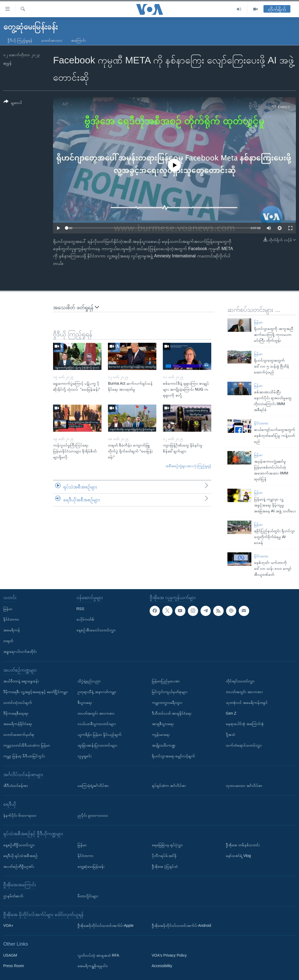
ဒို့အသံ (231, 734)
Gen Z (231, 713)
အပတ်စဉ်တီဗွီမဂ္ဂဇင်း (19, 866)
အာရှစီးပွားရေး (163, 724)
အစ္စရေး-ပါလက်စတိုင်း (20, 651)
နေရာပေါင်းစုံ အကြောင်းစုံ (245, 724)
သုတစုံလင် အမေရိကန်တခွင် (247, 702)
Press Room (14, 966)
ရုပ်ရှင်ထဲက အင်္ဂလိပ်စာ (169, 786)
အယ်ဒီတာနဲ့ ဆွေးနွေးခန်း (21, 681)
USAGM (10, 955)
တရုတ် (8, 641)
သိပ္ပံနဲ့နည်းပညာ (89, 681)
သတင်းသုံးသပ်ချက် (18, 702)
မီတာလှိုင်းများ (88, 896)
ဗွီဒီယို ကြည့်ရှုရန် (20, 40)
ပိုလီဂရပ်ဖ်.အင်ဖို (164, 856)
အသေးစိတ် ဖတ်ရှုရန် (76, 307)
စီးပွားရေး (85, 702)
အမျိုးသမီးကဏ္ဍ (164, 745)
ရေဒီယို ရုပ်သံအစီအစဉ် (20, 856)
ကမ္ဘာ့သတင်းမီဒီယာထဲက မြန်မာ (27, 745)
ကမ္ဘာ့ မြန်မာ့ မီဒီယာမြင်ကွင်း (24, 756)
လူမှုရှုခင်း (85, 756)
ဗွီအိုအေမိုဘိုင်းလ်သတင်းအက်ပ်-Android (182, 925)
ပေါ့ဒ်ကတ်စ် (85, 619)
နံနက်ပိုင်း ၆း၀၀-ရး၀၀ (20, 815)
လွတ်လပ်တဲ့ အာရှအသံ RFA (98, 955)
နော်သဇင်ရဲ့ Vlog (238, 856)
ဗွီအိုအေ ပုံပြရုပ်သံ (165, 866)
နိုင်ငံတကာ (261, 423)
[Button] (13, 103)
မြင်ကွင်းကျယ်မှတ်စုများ (170, 692)
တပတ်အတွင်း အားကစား (96, 713)
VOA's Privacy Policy (169, 955)
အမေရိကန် (12, 630)
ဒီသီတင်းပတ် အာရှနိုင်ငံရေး (172, 713)
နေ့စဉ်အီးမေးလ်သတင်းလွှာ (96, 630)
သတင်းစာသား (52, 40)
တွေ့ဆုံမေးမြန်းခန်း (91, 866)
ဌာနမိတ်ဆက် (13, 896)
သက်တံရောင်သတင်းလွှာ (244, 745)
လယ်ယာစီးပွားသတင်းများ (97, 724)
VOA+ (8, 925)
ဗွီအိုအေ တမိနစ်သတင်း (243, 845)
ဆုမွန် (7, 63)
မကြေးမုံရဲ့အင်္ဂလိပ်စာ (93, 786)
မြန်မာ (258, 322)
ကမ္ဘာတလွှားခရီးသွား (167, 702)
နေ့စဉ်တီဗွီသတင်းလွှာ (19, 845)
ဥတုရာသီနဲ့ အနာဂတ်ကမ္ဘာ (97, 692)
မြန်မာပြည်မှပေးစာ (166, 681)
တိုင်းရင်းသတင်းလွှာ (240, 681)
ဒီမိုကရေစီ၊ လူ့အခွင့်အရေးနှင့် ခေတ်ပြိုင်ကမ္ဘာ (36, 692)
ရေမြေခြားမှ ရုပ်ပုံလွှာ (167, 845)
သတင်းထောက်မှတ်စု (19, 734)
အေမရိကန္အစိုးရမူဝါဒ (93, 966)
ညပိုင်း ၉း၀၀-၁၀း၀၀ (93, 815)
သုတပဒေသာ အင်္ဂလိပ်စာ (244, 786)
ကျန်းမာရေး (161, 734)
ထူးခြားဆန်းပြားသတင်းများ (97, 745)
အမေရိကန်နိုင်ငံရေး (18, 724)
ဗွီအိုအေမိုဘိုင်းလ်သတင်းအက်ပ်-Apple (105, 925)
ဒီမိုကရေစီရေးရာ (16, 713)
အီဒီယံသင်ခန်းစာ (16, 786)
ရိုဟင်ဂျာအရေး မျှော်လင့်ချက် (174, 756)
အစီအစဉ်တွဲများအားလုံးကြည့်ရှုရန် (188, 466)
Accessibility (162, 966)
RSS (80, 609)
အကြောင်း (78, 40)
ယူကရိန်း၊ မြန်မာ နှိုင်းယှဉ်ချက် (100, 734)
